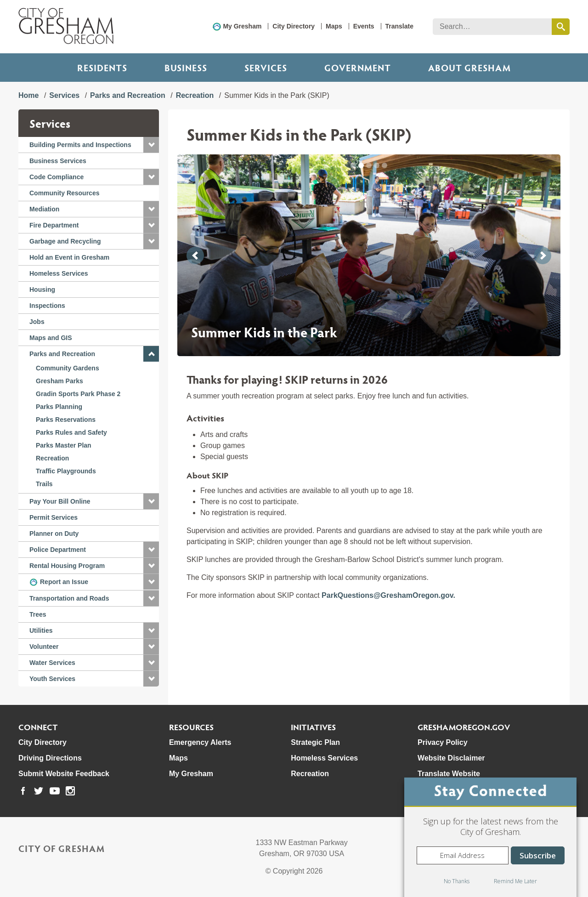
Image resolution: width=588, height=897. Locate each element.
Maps (334, 26)
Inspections (47, 306)
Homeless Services (59, 273)
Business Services (58, 161)
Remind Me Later (515, 881)
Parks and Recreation (128, 95)
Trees (38, 614)
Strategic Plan (315, 742)
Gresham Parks (59, 381)
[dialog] (490, 837)
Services (266, 68)
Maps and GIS (51, 338)
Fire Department (54, 225)
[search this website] (561, 27)
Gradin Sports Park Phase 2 (78, 394)
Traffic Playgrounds (66, 471)
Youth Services (52, 679)
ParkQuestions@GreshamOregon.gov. (388, 595)
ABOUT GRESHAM (469, 68)
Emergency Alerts (200, 742)
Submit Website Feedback (64, 774)
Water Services (52, 663)
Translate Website (449, 774)
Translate (399, 26)
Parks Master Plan (64, 445)
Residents (102, 68)
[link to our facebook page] (23, 791)
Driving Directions (50, 758)
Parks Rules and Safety (71, 432)
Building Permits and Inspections (80, 145)
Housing (42, 290)
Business (186, 68)
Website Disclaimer (451, 758)
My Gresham (242, 26)
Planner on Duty (54, 534)
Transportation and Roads (69, 598)
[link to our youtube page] (55, 791)
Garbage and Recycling (65, 241)
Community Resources (64, 193)
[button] (151, 145)
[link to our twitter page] (39, 791)
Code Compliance (57, 177)
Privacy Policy (443, 742)
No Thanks (457, 881)
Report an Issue (64, 582)
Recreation (195, 95)
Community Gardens (68, 368)
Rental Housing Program (67, 566)
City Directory (294, 26)
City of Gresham (62, 848)
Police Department (58, 550)
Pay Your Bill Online (60, 501)
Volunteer (44, 647)
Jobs (37, 322)
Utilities (41, 630)
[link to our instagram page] (70, 791)
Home (28, 95)
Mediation (44, 209)
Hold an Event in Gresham (69, 257)
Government (358, 68)
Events (364, 26)
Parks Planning (59, 407)
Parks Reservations (66, 420)
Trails (44, 484)
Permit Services (54, 517)
